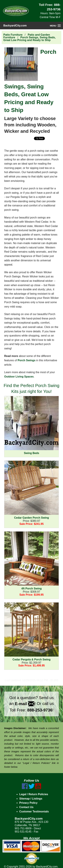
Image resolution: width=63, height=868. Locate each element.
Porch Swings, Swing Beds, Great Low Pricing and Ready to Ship (29, 39)
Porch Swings (27, 360)
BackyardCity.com (15, 26)
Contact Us (26, 807)
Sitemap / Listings (31, 799)
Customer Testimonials (34, 812)
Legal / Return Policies (34, 794)
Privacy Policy (28, 803)
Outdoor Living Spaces (19, 377)
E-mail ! (25, 704)
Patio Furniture (13, 35)
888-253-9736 (40, 710)
